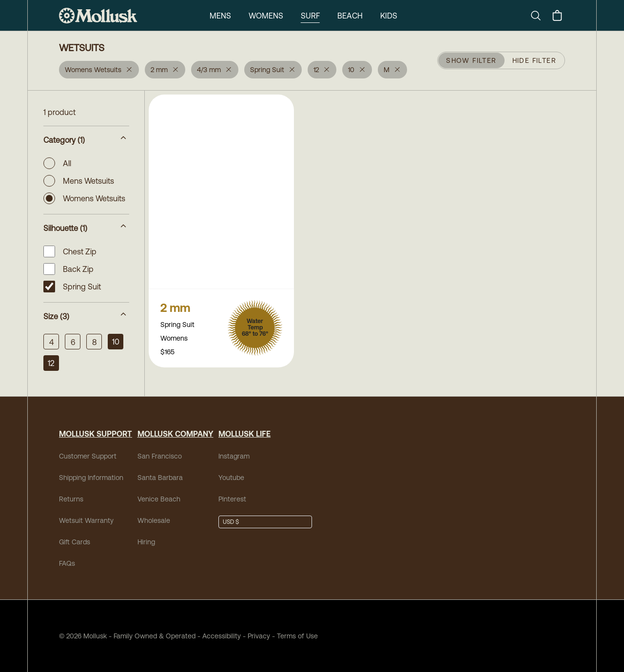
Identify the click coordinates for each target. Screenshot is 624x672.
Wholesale (154, 520)
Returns (71, 499)
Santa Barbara (160, 478)
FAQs (67, 563)
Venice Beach (159, 499)
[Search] (540, 16)
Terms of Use (297, 636)
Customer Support (88, 456)
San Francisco (160, 456)
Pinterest (232, 499)
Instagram (234, 456)
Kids (389, 16)
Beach (350, 16)
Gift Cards (75, 542)
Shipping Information (91, 478)
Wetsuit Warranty (86, 520)
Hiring (146, 542)
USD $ (231, 522)
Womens (266, 16)
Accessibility (218, 636)
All (57, 163)
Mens (220, 16)
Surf (310, 16)
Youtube (231, 478)
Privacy (259, 636)
